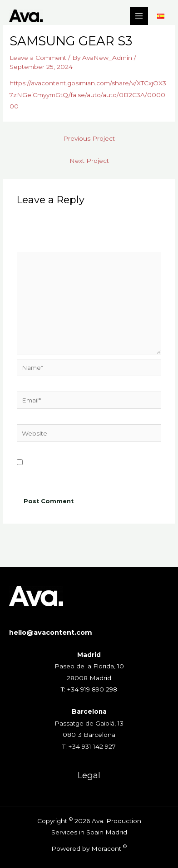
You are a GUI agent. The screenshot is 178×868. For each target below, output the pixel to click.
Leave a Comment (38, 58)
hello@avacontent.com (51, 633)
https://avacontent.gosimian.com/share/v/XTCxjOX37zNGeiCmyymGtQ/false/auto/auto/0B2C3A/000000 (88, 95)
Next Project (89, 161)
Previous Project (89, 138)
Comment (34, 245)
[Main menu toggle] (139, 16)
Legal (89, 775)
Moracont (106, 848)
